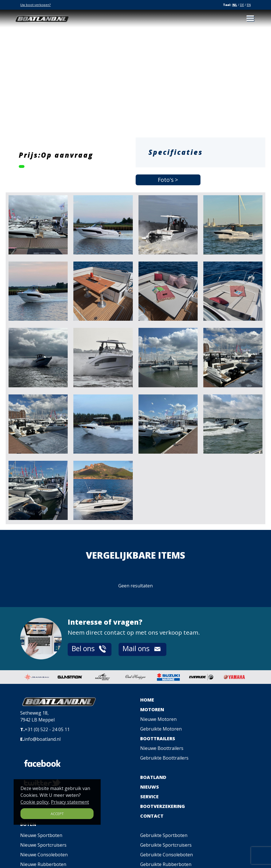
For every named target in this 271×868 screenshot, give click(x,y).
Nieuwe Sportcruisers (43, 845)
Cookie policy (35, 802)
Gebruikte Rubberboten (166, 864)
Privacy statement (70, 802)
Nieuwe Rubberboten (43, 864)
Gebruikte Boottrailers (164, 758)
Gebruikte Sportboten (164, 835)
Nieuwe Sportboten (41, 835)
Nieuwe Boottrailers (162, 748)
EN (249, 5)
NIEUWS (150, 787)
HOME (147, 700)
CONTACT (152, 816)
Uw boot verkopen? (35, 5)
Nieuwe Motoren (158, 719)
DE (242, 5)
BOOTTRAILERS (158, 739)
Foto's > (168, 180)
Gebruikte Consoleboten (166, 855)
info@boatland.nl (42, 739)
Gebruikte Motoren (161, 729)
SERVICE (149, 797)
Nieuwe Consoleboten (44, 855)
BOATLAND (153, 777)
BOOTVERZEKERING (163, 806)
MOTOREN (152, 709)
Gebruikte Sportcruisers (166, 845)
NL (235, 5)
